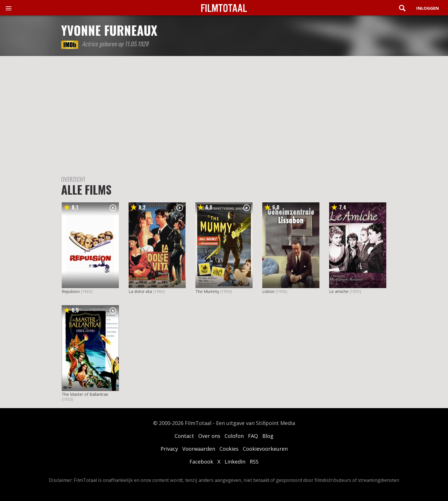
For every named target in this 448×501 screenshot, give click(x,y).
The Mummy (207, 291)
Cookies (229, 449)
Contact (184, 436)
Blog (268, 436)
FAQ (253, 436)
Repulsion (71, 291)
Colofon (234, 436)
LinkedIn (235, 462)
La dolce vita (140, 291)
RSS (254, 462)
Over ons (209, 436)
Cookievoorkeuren (265, 449)
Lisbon (268, 291)
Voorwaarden (199, 449)
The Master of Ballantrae (85, 394)
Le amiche (339, 291)
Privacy (169, 449)
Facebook (201, 462)
